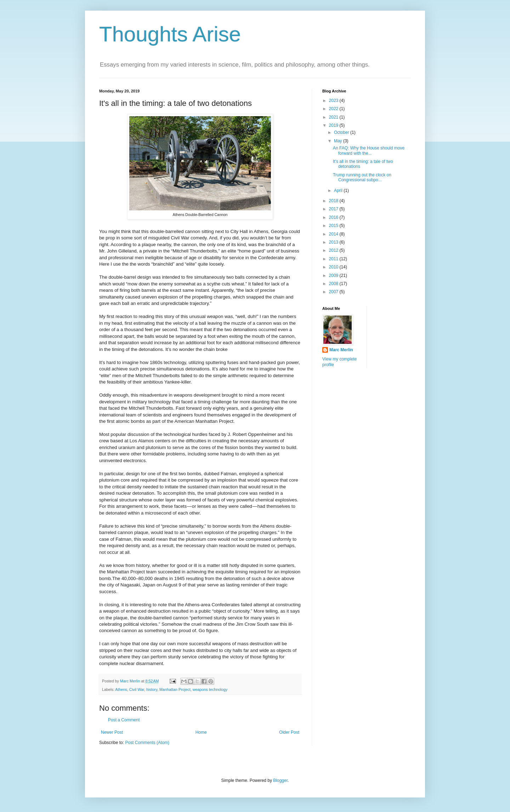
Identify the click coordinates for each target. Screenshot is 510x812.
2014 (334, 234)
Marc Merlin (341, 350)
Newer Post (112, 732)
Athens (121, 689)
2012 (334, 250)
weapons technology (210, 689)
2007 (334, 292)
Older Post (289, 732)
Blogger (280, 780)
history (152, 689)
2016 (334, 217)
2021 (334, 117)
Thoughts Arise (170, 34)
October (342, 132)
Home (201, 732)
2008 (334, 284)
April (339, 191)
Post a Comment (124, 720)
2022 (334, 109)
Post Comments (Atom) (147, 743)
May (339, 141)
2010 (334, 267)
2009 (334, 276)
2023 (334, 101)
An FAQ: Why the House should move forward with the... (369, 151)
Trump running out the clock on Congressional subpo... (362, 177)
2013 (334, 242)
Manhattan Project (175, 689)
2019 (334, 125)
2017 (334, 209)
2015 (334, 226)
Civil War (137, 689)
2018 (334, 201)
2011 (334, 259)
